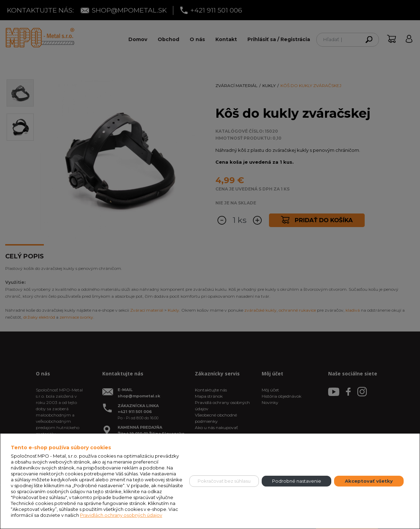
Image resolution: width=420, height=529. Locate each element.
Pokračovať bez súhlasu (224, 481)
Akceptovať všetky (369, 481)
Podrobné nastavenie (297, 481)
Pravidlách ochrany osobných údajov (121, 515)
